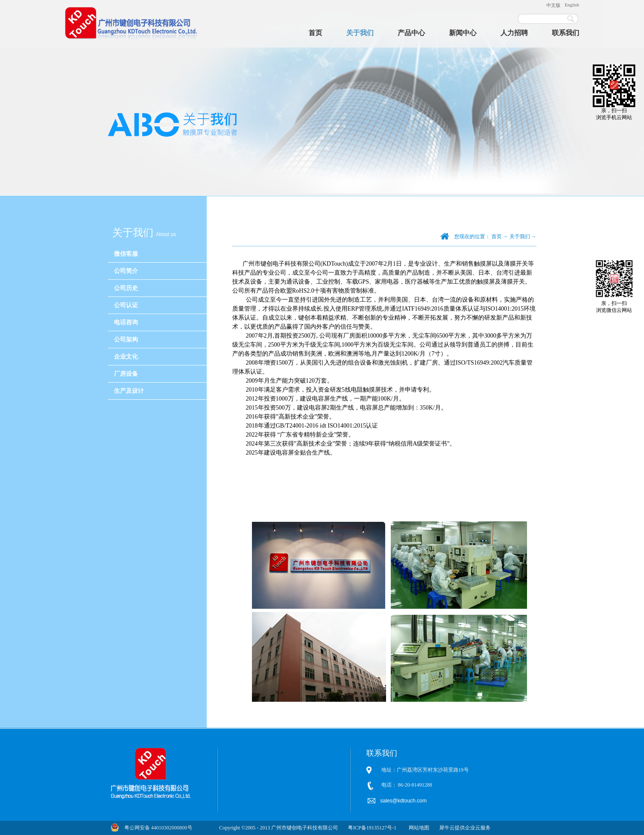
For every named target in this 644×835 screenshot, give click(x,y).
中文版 (553, 5)
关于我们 (520, 236)
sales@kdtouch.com (404, 801)
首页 (315, 33)
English (572, 5)
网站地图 (418, 828)
